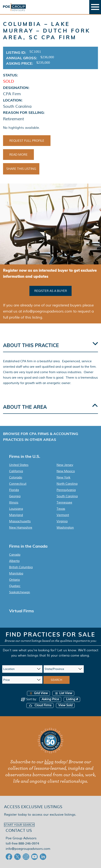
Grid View (38, 693)
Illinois (14, 503)
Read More (18, 155)
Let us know (67, 650)
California (16, 471)
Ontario (15, 580)
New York (63, 477)
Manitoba (16, 573)
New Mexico (66, 471)
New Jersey (65, 465)
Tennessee (64, 503)
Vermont (63, 515)
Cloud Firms (40, 705)
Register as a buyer (51, 291)
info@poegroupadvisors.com (28, 849)
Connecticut (18, 484)
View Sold (65, 705)
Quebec (15, 586)
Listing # (72, 699)
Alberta (14, 561)
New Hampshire (21, 528)
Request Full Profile (27, 141)
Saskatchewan (20, 592)
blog (49, 762)
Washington (65, 528)
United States (19, 465)
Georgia (15, 496)
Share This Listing (21, 169)
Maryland (16, 515)
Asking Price (50, 699)
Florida (14, 490)
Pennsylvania (66, 490)
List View (63, 693)
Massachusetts (20, 521)
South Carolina (67, 496)
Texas (61, 509)
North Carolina (67, 484)
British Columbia (21, 567)
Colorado (16, 477)
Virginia (62, 521)
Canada (15, 555)
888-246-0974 (29, 843)
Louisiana (16, 509)
